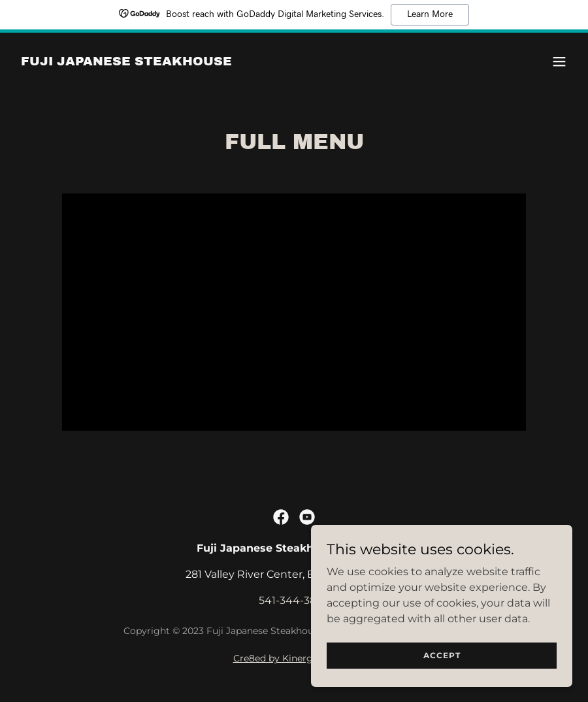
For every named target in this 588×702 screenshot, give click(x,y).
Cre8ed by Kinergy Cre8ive (294, 658)
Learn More (430, 14)
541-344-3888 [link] (294, 600)
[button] (559, 61)
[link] (126, 62)
